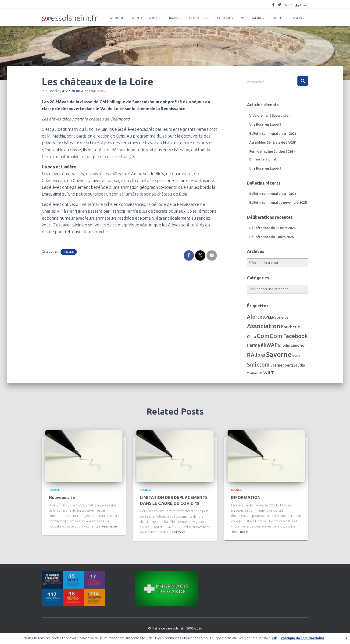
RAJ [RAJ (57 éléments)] (252, 355)
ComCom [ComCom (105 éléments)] (270, 336)
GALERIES (279, 18)
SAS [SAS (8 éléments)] (262, 356)
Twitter (279, 5)
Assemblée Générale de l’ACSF (273, 142)
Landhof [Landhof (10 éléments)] (298, 345)
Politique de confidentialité (302, 638)
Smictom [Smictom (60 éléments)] (258, 364)
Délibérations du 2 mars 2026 (271, 237)
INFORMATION (246, 497)
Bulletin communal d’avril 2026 (273, 134)
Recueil (69, 252)
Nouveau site (62, 497)
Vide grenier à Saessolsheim (271, 116)
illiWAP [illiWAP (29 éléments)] (269, 345)
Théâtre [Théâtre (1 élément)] (252, 373)
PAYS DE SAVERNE (252, 18)
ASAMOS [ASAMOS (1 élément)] (283, 318)
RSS (288, 5)
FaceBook (273, 5)
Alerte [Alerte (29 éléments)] (255, 317)
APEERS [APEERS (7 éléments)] (270, 317)
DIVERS (299, 18)
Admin (302, 5)
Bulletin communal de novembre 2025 (278, 203)
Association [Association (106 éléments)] (264, 326)
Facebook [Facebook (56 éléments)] (295, 336)
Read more (109, 526)
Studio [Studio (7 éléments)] (299, 365)
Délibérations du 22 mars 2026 (272, 228)
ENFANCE (175, 18)
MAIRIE (155, 18)
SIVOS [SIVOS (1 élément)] (296, 356)
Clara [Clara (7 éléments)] (252, 337)
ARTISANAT (225, 18)
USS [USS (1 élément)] (260, 373)
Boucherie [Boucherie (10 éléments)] (290, 327)
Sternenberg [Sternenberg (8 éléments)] (282, 365)
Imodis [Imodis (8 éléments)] (284, 345)
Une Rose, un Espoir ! (265, 124)
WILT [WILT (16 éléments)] (269, 373)
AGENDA (137, 18)
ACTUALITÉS (118, 18)
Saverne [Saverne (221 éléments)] (279, 355)
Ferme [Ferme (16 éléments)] (254, 345)
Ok (275, 638)
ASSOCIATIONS (199, 18)
